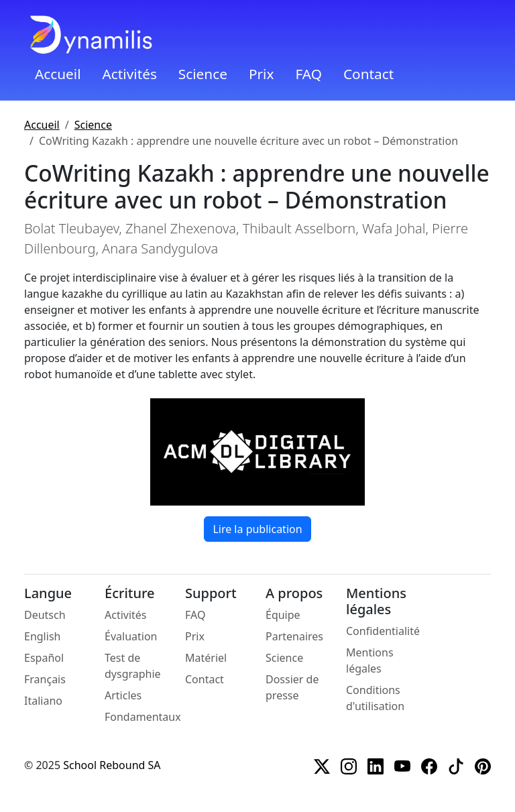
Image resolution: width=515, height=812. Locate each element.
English (42, 636)
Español (44, 658)
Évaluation (131, 636)
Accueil (58, 74)
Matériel (206, 658)
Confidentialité (383, 631)
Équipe (283, 615)
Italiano (43, 701)
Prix (262, 74)
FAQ (308, 74)
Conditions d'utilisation (375, 698)
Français (45, 679)
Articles (123, 695)
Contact (368, 74)
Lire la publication (257, 529)
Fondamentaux (143, 717)
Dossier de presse (292, 687)
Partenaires (294, 636)
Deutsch (45, 615)
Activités (130, 74)
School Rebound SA (112, 765)
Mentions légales (370, 660)
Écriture (130, 593)
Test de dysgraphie (133, 666)
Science (203, 74)
